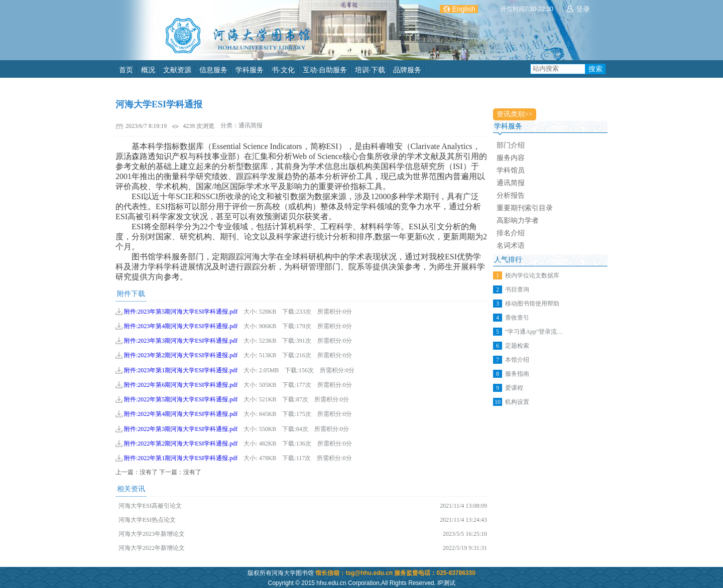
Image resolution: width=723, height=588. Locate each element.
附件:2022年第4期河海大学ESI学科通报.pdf (181, 414)
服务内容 (511, 158)
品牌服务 (407, 70)
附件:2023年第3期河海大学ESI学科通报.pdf (181, 341)
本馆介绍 (517, 360)
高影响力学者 (518, 220)
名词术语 (511, 246)
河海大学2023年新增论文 (152, 534)
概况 (148, 70)
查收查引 (517, 318)
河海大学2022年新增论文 (152, 548)
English (464, 9)
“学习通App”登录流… (534, 332)
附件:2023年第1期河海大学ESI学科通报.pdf (181, 370)
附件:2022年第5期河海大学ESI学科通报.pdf (181, 399)
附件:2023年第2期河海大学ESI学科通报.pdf (181, 355)
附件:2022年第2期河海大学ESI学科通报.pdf (181, 444)
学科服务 (250, 70)
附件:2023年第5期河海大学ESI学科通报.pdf (181, 312)
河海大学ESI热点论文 (147, 520)
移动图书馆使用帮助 (532, 304)
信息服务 (213, 70)
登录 (583, 9)
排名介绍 (511, 233)
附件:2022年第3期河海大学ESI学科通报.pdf (181, 429)
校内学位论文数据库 (532, 275)
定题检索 (517, 346)
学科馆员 (511, 170)
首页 (126, 70)
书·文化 (283, 70)
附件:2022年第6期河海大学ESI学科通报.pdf (181, 385)
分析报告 (511, 195)
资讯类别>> (515, 114)
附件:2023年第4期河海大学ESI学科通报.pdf (181, 326)
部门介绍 (511, 145)
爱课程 (514, 388)
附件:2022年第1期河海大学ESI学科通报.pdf (181, 458)
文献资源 (177, 70)
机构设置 (517, 402)
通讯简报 (511, 183)
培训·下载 (370, 70)
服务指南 (517, 374)
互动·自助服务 (325, 70)
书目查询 (517, 289)
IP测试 (446, 583)
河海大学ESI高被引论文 (150, 506)
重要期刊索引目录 (525, 208)
